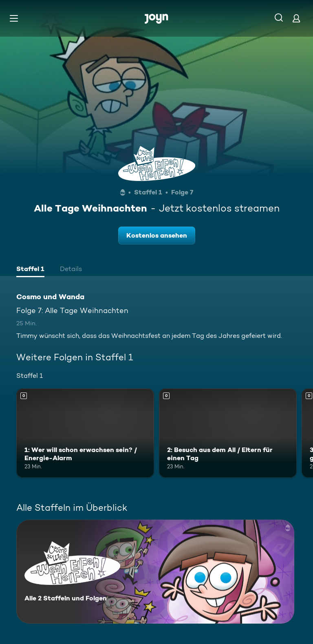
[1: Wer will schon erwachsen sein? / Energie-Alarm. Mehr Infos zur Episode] (85, 433)
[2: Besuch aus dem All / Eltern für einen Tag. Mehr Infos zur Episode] (228, 433)
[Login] (296, 18)
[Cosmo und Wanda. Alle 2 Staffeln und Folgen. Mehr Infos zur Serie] (155, 572)
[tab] (30, 270)
